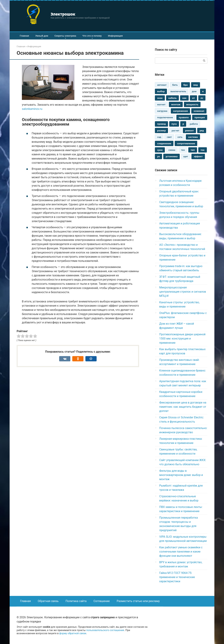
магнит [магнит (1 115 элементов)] (161, 104)
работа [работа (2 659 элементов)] (194, 124)
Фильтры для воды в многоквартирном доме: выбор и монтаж (181, 475)
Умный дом (42, 36)
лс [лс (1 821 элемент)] (202, 98)
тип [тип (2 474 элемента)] (193, 150)
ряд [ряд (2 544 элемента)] (202, 130)
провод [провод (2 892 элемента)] (161, 124)
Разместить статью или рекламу (138, 601)
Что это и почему (92, 36)
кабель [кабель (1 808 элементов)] (172, 98)
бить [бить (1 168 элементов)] (175, 85)
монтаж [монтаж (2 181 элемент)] (176, 104)
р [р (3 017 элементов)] (183, 124)
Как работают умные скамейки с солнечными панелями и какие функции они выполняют (181, 552)
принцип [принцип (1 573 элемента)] (200, 117)
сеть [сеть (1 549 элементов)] (180, 137)
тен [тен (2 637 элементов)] (183, 150)
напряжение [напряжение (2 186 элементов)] (180, 111)
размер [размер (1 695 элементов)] (161, 130)
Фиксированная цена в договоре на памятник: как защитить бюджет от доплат (183, 407)
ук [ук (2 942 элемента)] (158, 156)
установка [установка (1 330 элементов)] (171, 156)
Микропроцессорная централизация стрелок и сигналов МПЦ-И (183, 292)
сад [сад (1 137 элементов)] (159, 137)
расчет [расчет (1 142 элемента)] (175, 130)
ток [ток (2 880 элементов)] (203, 150)
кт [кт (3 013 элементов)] (193, 98)
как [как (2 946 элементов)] (184, 98)
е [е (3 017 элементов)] (203, 91)
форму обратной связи (73, 633)
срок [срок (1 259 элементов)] (160, 150)
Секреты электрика (65, 36)
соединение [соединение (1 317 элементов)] (164, 143)
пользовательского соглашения (105, 630)
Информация (115, 36)
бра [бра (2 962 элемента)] (185, 85)
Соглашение (101, 601)
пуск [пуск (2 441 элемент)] (174, 124)
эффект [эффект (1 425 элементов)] (198, 156)
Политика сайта (76, 601)
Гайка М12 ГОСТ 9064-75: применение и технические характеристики (177, 577)
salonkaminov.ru (32, 109)
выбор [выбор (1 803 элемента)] (161, 91)
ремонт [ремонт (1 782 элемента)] (190, 130)
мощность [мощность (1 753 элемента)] (192, 104)
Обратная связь (48, 601)
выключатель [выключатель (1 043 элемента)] (178, 91)
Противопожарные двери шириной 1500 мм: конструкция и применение (182, 339)
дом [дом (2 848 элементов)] (194, 91)
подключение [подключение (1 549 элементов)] (165, 117)
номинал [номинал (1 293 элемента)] (199, 111)
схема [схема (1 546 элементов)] (172, 150)
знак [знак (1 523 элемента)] (160, 98)
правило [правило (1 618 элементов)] (184, 117)
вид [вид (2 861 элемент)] (196, 85)
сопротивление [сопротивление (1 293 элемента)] (186, 143)
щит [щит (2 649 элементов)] (186, 156)
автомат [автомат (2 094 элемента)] (162, 85)
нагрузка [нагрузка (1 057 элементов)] (162, 111)
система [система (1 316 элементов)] (193, 137)
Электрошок (63, 14)
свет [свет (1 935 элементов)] (169, 137)
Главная (24, 36)
